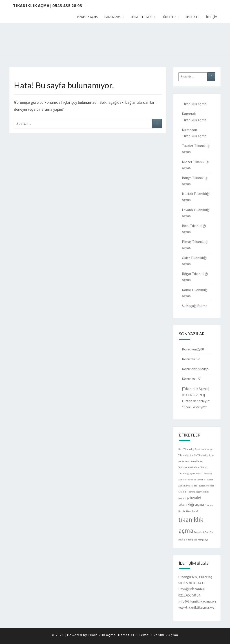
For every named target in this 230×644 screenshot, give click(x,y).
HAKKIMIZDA (113, 17)
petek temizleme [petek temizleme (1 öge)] (187, 461)
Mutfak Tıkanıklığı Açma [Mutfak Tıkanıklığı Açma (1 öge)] (202, 455)
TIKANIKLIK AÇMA (87, 17)
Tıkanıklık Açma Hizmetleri (112, 635)
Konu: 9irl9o (191, 359)
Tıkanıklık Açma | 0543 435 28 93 (48, 5)
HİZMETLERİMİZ (141, 17)
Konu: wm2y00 (193, 349)
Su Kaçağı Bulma (195, 306)
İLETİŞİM (212, 17)
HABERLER (193, 17)
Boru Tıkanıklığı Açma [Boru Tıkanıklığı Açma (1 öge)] (189, 449)
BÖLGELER (169, 17)
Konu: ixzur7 (191, 379)
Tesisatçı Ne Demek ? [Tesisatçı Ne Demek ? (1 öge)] (195, 480)
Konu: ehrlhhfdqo (195, 369)
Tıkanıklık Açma (194, 104)
